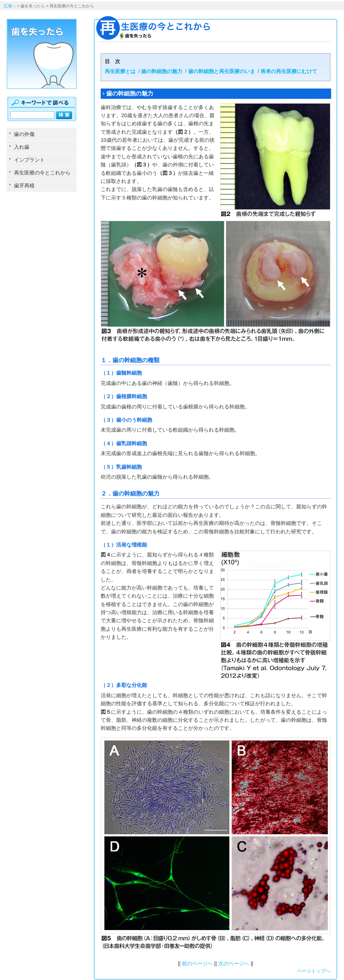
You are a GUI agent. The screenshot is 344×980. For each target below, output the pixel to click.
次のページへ (234, 963)
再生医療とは (120, 71)
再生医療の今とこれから (42, 173)
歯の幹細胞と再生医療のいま (222, 71)
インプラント (29, 160)
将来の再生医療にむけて (289, 71)
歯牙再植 (24, 185)
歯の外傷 (24, 134)
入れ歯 (22, 147)
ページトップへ (314, 971)
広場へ (10, 6)
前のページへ (197, 963)
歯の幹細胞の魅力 (162, 71)
